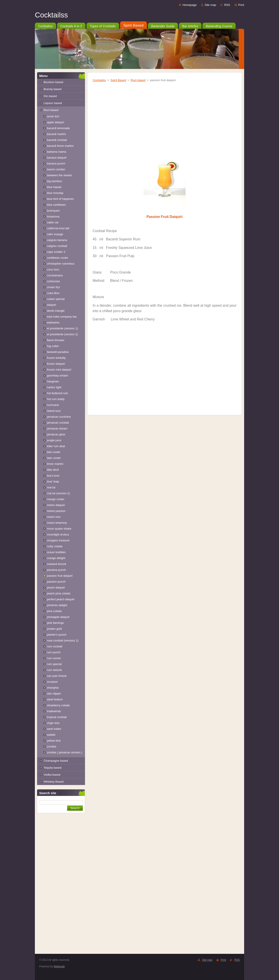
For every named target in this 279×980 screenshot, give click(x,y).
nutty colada (55, 546)
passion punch (56, 582)
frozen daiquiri (56, 364)
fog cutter (53, 346)
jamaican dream (57, 428)
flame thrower (56, 340)
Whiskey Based (54, 782)
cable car (53, 222)
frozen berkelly (56, 358)
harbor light (54, 387)
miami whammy (57, 523)
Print (241, 5)
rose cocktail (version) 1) (63, 641)
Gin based (50, 96)
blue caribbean (56, 205)
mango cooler (56, 499)
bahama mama (56, 152)
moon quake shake (59, 529)
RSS (227, 5)
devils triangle (56, 311)
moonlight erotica (58, 534)
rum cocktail (55, 646)
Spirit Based (118, 80)
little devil (53, 470)
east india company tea (62, 317)
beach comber (56, 169)
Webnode (59, 966)
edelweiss (53, 322)
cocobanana (55, 275)
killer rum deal (56, 446)
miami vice (54, 517)
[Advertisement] (61, 887)
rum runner (54, 658)
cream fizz (53, 287)
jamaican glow (56, 434)
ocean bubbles (56, 552)
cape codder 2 (56, 252)
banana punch (56, 163)
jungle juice (54, 440)
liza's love (53, 476)
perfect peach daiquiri (61, 599)
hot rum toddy (56, 399)
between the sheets (59, 175)
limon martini (55, 464)
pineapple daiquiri (58, 617)
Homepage (190, 5)
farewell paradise (58, 352)
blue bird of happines (60, 199)
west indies (54, 729)
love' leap (53, 481)
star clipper (54, 694)
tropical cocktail (57, 717)
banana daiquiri (57, 158)
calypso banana (57, 240)
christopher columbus (61, 264)
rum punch (54, 652)
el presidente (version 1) (62, 328)
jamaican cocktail (58, 423)
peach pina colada (59, 593)
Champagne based (56, 761)
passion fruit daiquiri (60, 576)
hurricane (53, 405)
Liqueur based (53, 103)
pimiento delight (57, 605)
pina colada (54, 611)
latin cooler (54, 458)
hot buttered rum (57, 393)
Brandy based (53, 89)
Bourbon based (53, 82)
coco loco (53, 269)
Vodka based (52, 775)
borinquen (53, 211)
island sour (54, 411)
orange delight (56, 558)
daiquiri (52, 305)
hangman (53, 381)
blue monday (55, 193)
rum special (54, 664)
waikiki (51, 735)
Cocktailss (99, 80)
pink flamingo (55, 623)
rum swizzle (54, 670)
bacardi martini (56, 134)
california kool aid (58, 228)
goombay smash (57, 375)
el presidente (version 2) (62, 334)
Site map (210, 5)
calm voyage (55, 234)
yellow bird (54, 741)
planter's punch (57, 635)
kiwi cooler (54, 452)
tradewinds (54, 711)
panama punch (56, 570)
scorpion (52, 682)
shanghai (53, 688)
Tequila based (53, 768)
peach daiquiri (56, 587)
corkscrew (53, 281)
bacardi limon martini (60, 146)
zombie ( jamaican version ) (65, 752)
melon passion (56, 511)
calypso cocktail (57, 246)
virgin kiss (53, 723)
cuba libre (53, 293)
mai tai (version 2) (58, 493)
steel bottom (55, 699)
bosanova (53, 216)
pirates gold (54, 629)
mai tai (51, 487)
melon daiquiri (56, 505)
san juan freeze (57, 676)
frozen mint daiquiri (59, 370)
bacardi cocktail (57, 140)
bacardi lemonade (58, 128)
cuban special (56, 299)
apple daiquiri (55, 122)
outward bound (56, 564)
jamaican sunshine (59, 417)
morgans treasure (58, 540)
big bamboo (54, 181)
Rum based (51, 110)
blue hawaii (54, 187)
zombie (52, 747)
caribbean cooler (58, 258)
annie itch (53, 116)
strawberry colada (58, 705)
